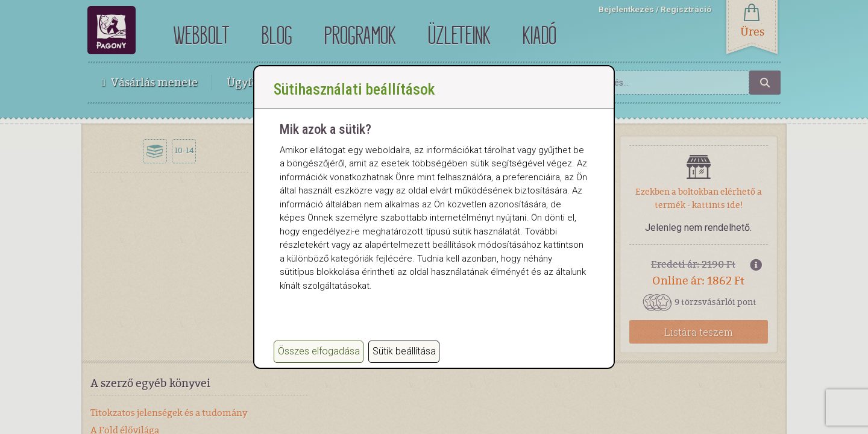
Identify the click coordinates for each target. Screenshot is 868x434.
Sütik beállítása (404, 351)
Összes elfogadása (319, 351)
